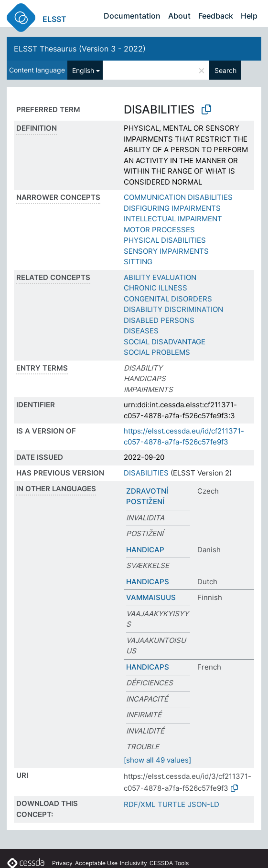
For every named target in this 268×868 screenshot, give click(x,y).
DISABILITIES (146, 473)
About (179, 16)
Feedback (216, 16)
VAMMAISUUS (151, 597)
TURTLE (172, 804)
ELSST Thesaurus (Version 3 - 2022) (80, 49)
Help (249, 16)
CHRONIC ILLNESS (155, 288)
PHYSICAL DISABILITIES (165, 240)
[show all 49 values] (157, 760)
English (83, 70)
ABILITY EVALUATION (160, 277)
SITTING (138, 262)
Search (225, 70)
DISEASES (141, 331)
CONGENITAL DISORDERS (168, 299)
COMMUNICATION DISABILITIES (178, 197)
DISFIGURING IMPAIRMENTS (172, 208)
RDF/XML (139, 804)
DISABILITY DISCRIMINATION (173, 309)
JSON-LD (204, 804)
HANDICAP (145, 550)
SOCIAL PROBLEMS (157, 352)
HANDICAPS (148, 582)
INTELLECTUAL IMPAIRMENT (173, 219)
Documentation (132, 16)
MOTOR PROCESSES (159, 230)
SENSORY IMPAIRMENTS (166, 251)
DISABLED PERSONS (159, 320)
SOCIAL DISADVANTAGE (165, 342)
